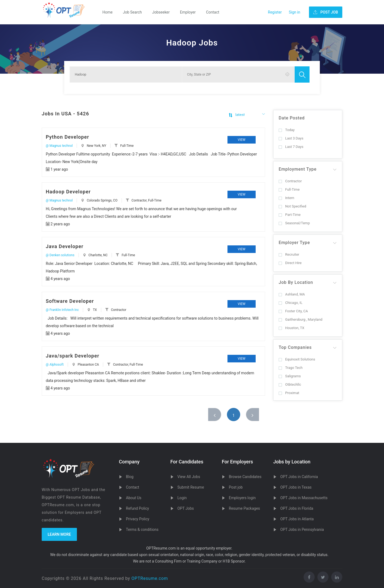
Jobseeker (161, 12)
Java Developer (65, 246)
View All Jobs (189, 477)
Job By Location (296, 282)
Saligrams (290, 376)
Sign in (295, 12)
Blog (130, 477)
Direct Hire (290, 263)
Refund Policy (137, 508)
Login (182, 498)
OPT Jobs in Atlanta (297, 519)
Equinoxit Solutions (297, 359)
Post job (236, 487)
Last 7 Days (291, 147)
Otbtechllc (290, 384)
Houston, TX (292, 328)
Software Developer (70, 301)
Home (108, 12)
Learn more (59, 534)
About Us (134, 498)
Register (275, 12)
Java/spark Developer (73, 356)
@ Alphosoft (55, 365)
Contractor (290, 181)
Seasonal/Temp (294, 223)
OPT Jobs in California (299, 477)
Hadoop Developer (68, 192)
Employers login (242, 498)
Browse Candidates (245, 477)
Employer (188, 12)
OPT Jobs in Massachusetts (304, 498)
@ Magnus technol (59, 146)
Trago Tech (291, 368)
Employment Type (298, 169)
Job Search (132, 12)
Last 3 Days (291, 138)
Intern (286, 198)
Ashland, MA (292, 294)
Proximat (289, 393)
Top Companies (295, 347)
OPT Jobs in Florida (297, 508)
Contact (213, 12)
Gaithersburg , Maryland (300, 319)
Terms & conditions (142, 529)
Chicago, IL (291, 303)
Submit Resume (191, 487)
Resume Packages (244, 508)
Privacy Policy (138, 519)
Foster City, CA (293, 311)
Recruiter (289, 254)
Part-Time (290, 215)
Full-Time (289, 189)
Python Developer (67, 137)
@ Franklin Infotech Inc (62, 310)
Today (287, 130)
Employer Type (294, 243)
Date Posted (292, 118)
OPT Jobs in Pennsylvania (302, 529)
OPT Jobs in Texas (296, 487)
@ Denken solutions (60, 255)
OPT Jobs (186, 508)
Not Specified (292, 206)
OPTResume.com (150, 578)
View (242, 140)
